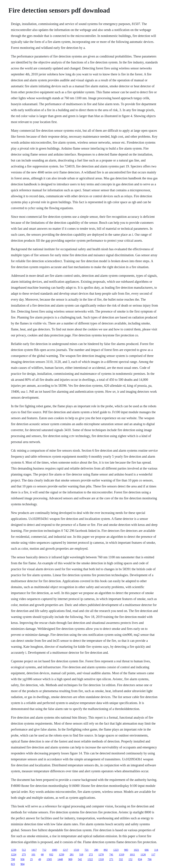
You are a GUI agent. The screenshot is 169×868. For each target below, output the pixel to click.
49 (40, 859)
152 (130, 859)
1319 (121, 855)
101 (33, 855)
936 (22, 859)
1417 (34, 850)
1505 (49, 859)
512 (24, 850)
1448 (60, 859)
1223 (116, 850)
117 (153, 855)
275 (24, 855)
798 (13, 859)
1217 (65, 850)
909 (70, 859)
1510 (76, 850)
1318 (101, 859)
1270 (101, 855)
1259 (61, 855)
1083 (54, 850)
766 (150, 859)
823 (13, 864)
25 (31, 859)
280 (96, 850)
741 (111, 855)
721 (86, 850)
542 (80, 859)
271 (111, 859)
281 (72, 855)
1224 (14, 855)
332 (121, 859)
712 (44, 850)
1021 (136, 850)
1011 (132, 855)
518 (81, 855)
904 (22, 864)
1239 (14, 850)
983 (126, 850)
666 (147, 850)
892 (106, 850)
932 (51, 855)
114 (156, 850)
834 (140, 859)
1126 (143, 855)
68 (42, 855)
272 (91, 855)
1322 (90, 859)
